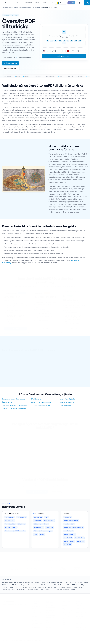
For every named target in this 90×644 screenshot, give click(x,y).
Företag (45, 3)
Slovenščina (69, 589)
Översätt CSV (81, 543)
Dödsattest (37, 526)
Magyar (23, 587)
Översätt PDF (67, 519)
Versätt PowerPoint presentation (41, 402)
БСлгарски (26, 584)
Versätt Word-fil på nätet (68, 399)
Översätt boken (79, 540)
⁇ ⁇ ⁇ (4, 587)
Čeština (43, 584)
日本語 (41, 587)
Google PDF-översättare (68, 402)
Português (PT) (42, 589)
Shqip (75, 589)
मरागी (74, 587)
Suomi (80, 584)
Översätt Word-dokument (71, 522)
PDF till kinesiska (10, 526)
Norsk (11, 589)
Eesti (71, 584)
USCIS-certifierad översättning (41, 405)
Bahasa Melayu (80, 587)
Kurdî (64, 587)
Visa (36, 536)
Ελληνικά (60, 584)
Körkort (36, 533)
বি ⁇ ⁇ (13, 592)
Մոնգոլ (69, 587)
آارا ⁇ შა (54, 587)
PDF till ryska (9, 533)
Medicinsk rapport (46, 533)
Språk (19, 3)
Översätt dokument (10, 63)
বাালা (32, 584)
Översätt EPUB (68, 540)
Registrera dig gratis (11, 68)
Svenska (4, 592)
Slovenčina (62, 589)
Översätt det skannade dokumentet (74, 529)
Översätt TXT (67, 547)
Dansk (48, 584)
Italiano (36, 587)
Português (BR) (32, 589)
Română (49, 589)
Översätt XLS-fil (7, 402)
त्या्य (9, 592)
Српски (81, 589)
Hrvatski (18, 587)
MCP (71, 3)
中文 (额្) (73, 592)
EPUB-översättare (37, 399)
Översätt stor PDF (69, 526)
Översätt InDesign (69, 543)
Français (85, 584)
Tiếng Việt (59, 592)
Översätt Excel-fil (69, 533)
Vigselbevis (38, 522)
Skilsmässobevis (49, 522)
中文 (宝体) (66, 592)
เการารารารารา (21, 592)
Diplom (45, 526)
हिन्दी (13, 587)
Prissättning (28, 3)
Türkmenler (30, 592)
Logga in (79, 3)
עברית (9, 587)
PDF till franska (21, 519)
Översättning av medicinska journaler (14, 399)
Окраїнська (48, 592)
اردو (54, 592)
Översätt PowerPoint (69, 536)
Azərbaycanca (18, 584)
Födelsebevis (38, 519)
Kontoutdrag (49, 529)
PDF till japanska (20, 533)
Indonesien (30, 587)
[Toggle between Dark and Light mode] (52, 3)
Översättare (10, 3)
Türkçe (42, 592)
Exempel (37, 3)
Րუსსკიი (55, 589)
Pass (46, 519)
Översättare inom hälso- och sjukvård (14, 408)
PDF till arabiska (10, 522)
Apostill (42, 536)
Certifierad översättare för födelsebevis (15, 405)
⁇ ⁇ (21, 589)
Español (66, 584)
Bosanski (37, 584)
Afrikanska (5, 584)
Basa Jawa (47, 587)
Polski (25, 589)
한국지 (59, 587)
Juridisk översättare (66, 405)
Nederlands (5, 589)
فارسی (75, 584)
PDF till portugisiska (11, 529)
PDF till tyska (21, 526)
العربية (11, 584)
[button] (61, 3)
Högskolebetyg (39, 529)
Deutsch (54, 584)
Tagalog (36, 592)
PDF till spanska (10, 519)
